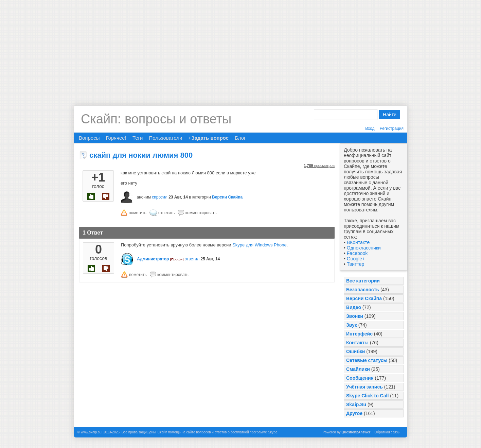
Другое (354, 413)
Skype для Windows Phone (260, 245)
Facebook (357, 253)
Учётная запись (364, 387)
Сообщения (360, 378)
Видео (354, 307)
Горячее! (116, 138)
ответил (192, 259)
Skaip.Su (356, 404)
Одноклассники (364, 248)
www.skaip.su (91, 432)
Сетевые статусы (367, 360)
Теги (138, 138)
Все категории (363, 281)
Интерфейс (359, 334)
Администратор (153, 259)
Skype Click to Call (367, 396)
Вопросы (89, 138)
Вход (370, 128)
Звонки (355, 316)
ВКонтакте (358, 242)
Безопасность (363, 290)
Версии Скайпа (364, 298)
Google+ (356, 259)
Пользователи (165, 138)
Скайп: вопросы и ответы (156, 119)
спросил (160, 197)
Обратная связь (387, 432)
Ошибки (355, 351)
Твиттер (355, 264)
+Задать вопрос (208, 138)
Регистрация (392, 128)
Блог (240, 138)
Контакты (357, 343)
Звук (352, 325)
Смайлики (358, 369)
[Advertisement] (240, 48)
